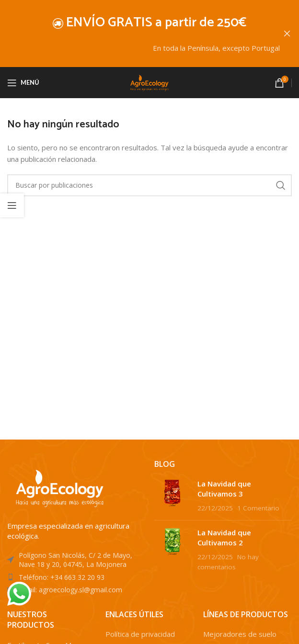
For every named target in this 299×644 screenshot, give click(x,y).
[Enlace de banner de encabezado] (135, 34)
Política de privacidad (140, 634)
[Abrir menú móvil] (23, 82)
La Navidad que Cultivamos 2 (224, 537)
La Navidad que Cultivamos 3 (224, 488)
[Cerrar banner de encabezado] (287, 34)
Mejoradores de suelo (240, 634)
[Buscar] (149, 185)
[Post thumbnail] (172, 495)
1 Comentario (258, 508)
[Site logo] (149, 81)
